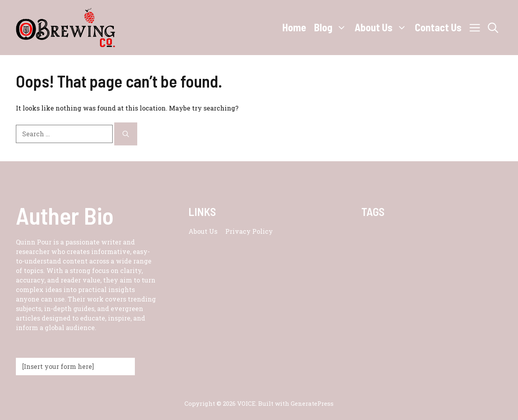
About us (203, 231)
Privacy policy (249, 231)
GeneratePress (312, 403)
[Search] (126, 134)
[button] (493, 27)
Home (294, 27)
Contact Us (438, 27)
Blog (332, 27)
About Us (383, 27)
